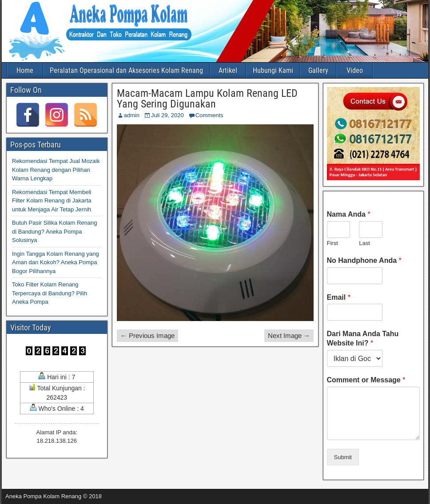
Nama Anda (349, 214)
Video (355, 70)
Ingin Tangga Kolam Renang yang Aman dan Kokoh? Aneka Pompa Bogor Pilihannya (56, 262)
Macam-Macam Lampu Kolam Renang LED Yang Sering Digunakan (207, 99)
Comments (209, 115)
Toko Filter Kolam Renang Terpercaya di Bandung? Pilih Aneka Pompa (50, 293)
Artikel (228, 70)
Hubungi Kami (273, 70)
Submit (343, 457)
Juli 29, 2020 (167, 115)
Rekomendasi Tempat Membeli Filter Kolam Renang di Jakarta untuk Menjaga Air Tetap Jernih (52, 201)
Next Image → (289, 335)
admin (132, 115)
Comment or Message (366, 380)
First (332, 243)
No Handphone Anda (364, 260)
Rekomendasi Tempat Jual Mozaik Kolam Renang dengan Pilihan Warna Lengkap (56, 170)
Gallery (318, 70)
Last (364, 243)
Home (25, 70)
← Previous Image (147, 335)
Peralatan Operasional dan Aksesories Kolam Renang (126, 70)
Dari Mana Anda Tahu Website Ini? (363, 338)
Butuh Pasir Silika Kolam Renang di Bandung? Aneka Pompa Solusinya (55, 231)
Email (339, 297)
